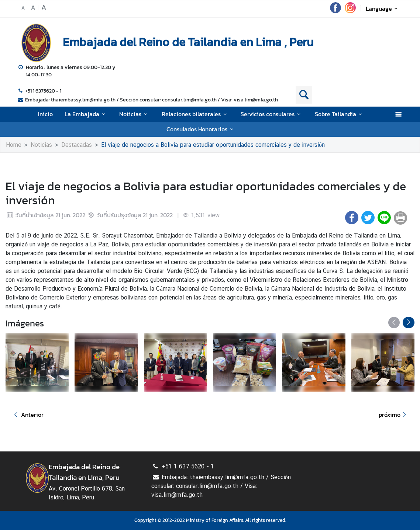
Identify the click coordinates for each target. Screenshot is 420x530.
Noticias (134, 114)
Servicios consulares (272, 114)
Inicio (45, 114)
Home (14, 145)
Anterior (27, 415)
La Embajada (86, 114)
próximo (394, 415)
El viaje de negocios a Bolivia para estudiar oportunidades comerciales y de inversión (213, 145)
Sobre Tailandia (340, 114)
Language (383, 8)
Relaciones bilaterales (195, 114)
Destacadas (77, 145)
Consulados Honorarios (201, 129)
